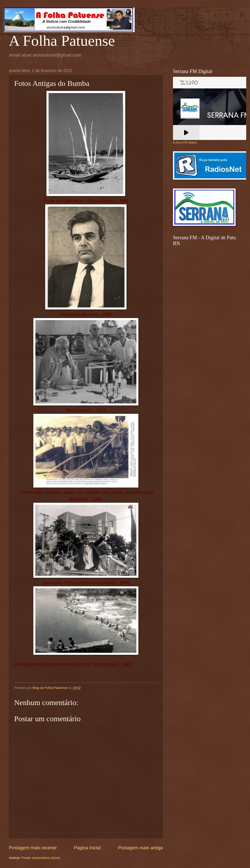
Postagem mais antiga (140, 848)
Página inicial (87, 848)
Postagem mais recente (33, 848)
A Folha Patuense (62, 41)
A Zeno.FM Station (185, 142)
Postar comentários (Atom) (41, 858)
